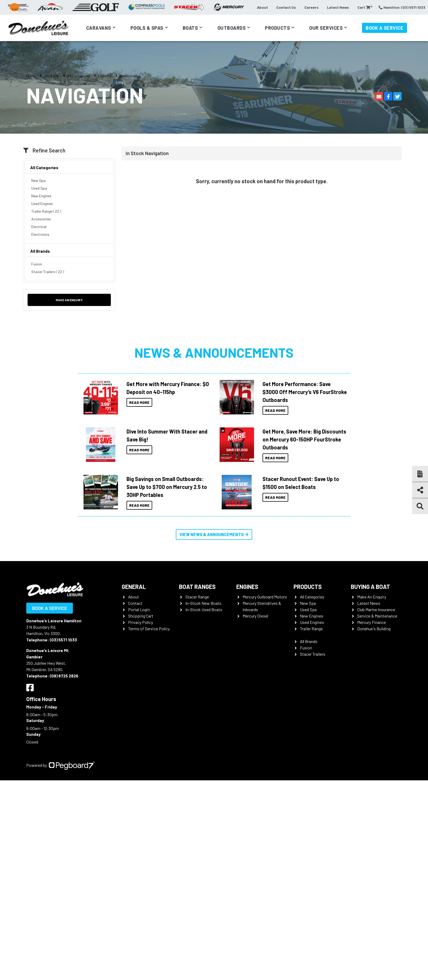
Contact (135, 603)
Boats (190, 28)
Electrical (39, 227)
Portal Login (139, 609)
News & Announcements (214, 352)
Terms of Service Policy (149, 629)
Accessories (41, 219)
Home (31, 76)
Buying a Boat (370, 587)
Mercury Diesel (255, 616)
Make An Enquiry (372, 597)
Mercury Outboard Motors (265, 597)
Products (277, 28)
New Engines (41, 196)
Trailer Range (311, 629)
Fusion (37, 264)
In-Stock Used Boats (204, 609)
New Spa (38, 180)
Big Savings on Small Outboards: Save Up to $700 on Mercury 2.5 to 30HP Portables (167, 487)
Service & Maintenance (377, 616)
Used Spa (39, 188)
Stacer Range (197, 597)
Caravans (99, 28)
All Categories (78, 76)
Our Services (326, 28)
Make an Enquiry (69, 300)
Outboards (232, 28)
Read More (139, 402)
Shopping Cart (141, 616)
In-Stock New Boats (203, 603)
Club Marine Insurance (376, 609)
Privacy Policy (141, 622)
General (134, 587)
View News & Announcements (214, 534)
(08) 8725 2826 (64, 676)
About (262, 7)
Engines (247, 587)
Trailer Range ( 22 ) (46, 211)
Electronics (40, 234)
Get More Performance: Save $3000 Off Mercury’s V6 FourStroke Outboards (305, 392)
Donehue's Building (374, 629)
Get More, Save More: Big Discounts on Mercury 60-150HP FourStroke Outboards (304, 439)
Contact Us (286, 7)
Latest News (338, 7)
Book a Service (385, 28)
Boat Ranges (197, 587)
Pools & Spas (147, 28)
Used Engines (42, 204)
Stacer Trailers (313, 654)
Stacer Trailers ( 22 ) (48, 272)
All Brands (40, 251)
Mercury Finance (372, 622)
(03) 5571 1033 (63, 640)
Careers (311, 7)
